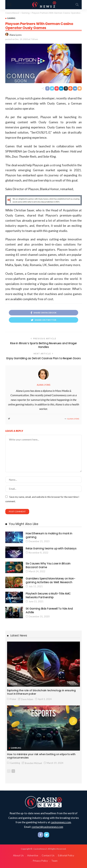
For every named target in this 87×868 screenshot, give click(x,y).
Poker (14, 684)
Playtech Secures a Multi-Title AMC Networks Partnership (48, 595)
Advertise (33, 855)
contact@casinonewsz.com (47, 827)
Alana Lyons (15, 35)
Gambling (16, 748)
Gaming (11, 18)
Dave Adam (27, 699)
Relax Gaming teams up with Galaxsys (51, 548)
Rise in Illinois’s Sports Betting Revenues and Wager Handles (43, 345)
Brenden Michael (33, 763)
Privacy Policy (40, 861)
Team (54, 861)
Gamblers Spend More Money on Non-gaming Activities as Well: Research (50, 580)
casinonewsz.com (61, 822)
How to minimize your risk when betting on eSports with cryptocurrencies (41, 756)
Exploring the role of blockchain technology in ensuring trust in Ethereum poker (41, 692)
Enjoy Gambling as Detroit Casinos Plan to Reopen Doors (44, 358)
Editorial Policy (66, 855)
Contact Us (48, 855)
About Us (18, 855)
